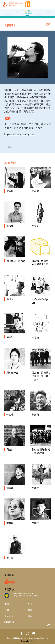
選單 (48, 24)
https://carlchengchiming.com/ (20, 134)
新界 (7, 610)
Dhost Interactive (28, 641)
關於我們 (9, 622)
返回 (10, 147)
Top (49, 625)
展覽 (30, 610)
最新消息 (9, 616)
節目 (30, 616)
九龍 (30, 604)
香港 (7, 604)
